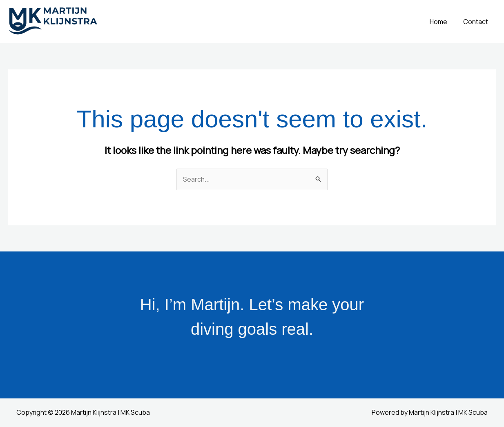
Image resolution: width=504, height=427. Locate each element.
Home (443, 22)
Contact (477, 22)
